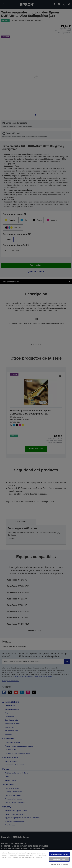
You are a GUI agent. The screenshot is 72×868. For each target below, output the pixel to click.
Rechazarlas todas (59, 859)
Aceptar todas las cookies (59, 854)
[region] (36, 859)
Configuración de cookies (59, 864)
